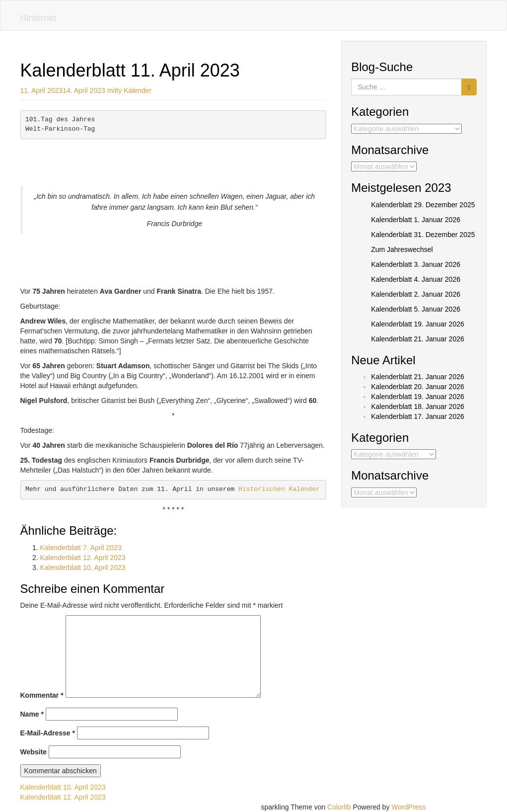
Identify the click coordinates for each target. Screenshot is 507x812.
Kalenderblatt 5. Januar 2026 (416, 309)
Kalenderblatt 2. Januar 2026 (416, 294)
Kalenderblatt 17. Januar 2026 (418, 416)
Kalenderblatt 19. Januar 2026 (418, 324)
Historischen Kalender (279, 489)
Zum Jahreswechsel (402, 249)
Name (32, 714)
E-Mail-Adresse (48, 733)
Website (34, 752)
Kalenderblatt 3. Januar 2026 (416, 264)
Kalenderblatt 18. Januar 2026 (418, 406)
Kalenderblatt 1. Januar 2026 (416, 220)
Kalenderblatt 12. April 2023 (83, 558)
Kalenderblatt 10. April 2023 (83, 568)
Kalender (138, 90)
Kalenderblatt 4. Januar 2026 (416, 279)
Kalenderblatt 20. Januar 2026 (418, 387)
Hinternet (38, 18)
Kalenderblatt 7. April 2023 (81, 548)
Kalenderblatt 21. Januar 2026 (418, 339)
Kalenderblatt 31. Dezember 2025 (423, 235)
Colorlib (339, 807)
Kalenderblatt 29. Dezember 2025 (423, 205)
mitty (115, 90)
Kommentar (42, 695)
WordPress (408, 807)
